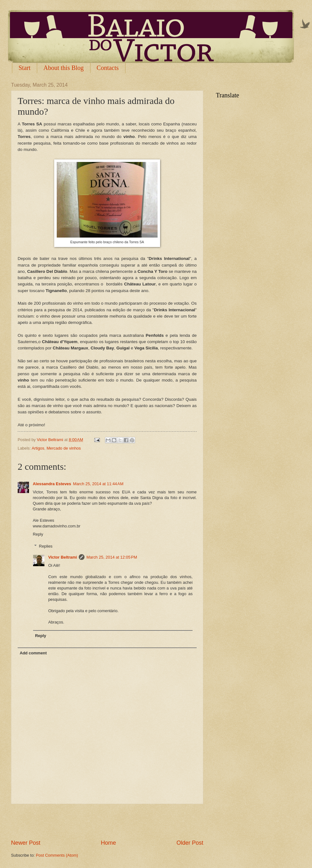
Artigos (38, 448)
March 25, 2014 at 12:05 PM (112, 557)
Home (108, 843)
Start (25, 68)
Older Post (190, 843)
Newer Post (26, 843)
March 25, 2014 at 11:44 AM (98, 484)
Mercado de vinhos (64, 448)
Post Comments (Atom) (57, 855)
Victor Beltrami (63, 557)
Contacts (108, 68)
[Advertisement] (107, 821)
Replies (46, 546)
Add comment (33, 653)
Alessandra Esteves (52, 484)
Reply (38, 534)
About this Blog (64, 68)
